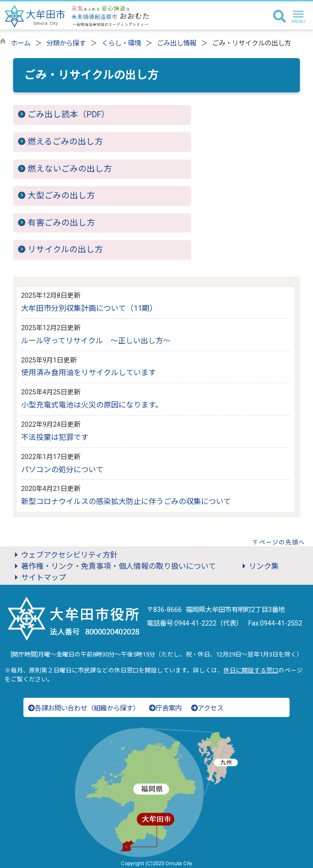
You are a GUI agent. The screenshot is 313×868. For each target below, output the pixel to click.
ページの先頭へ (282, 542)
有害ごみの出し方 (61, 223)
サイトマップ (39, 577)
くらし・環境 (121, 43)
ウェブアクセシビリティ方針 (65, 555)
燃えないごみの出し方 (70, 169)
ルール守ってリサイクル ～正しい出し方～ (96, 341)
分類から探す (66, 43)
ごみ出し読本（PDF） (69, 114)
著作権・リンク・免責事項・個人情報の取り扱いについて (114, 566)
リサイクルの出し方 (65, 249)
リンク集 (259, 566)
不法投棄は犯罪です (55, 437)
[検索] (279, 17)
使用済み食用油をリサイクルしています (89, 373)
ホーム (21, 43)
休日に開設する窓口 (251, 670)
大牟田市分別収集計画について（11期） (89, 308)
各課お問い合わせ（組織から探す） (84, 708)
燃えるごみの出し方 (65, 142)
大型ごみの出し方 (61, 196)
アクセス (207, 708)
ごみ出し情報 (177, 43)
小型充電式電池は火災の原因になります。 (92, 405)
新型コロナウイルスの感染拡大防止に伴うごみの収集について (126, 502)
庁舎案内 (165, 708)
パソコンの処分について (62, 470)
